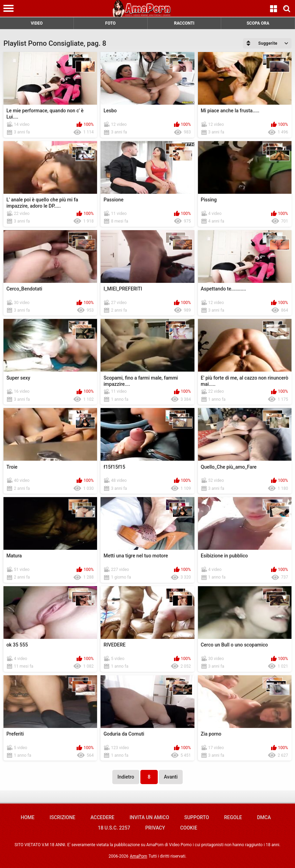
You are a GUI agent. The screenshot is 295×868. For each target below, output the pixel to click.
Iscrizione (62, 817)
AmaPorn (139, 856)
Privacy (155, 828)
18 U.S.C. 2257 (114, 828)
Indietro (126, 777)
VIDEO (37, 23)
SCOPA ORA (258, 23)
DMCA (264, 817)
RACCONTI (184, 23)
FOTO (111, 23)
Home (28, 817)
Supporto (196, 817)
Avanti (171, 777)
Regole (233, 817)
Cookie (189, 828)
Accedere (102, 817)
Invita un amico (149, 817)
